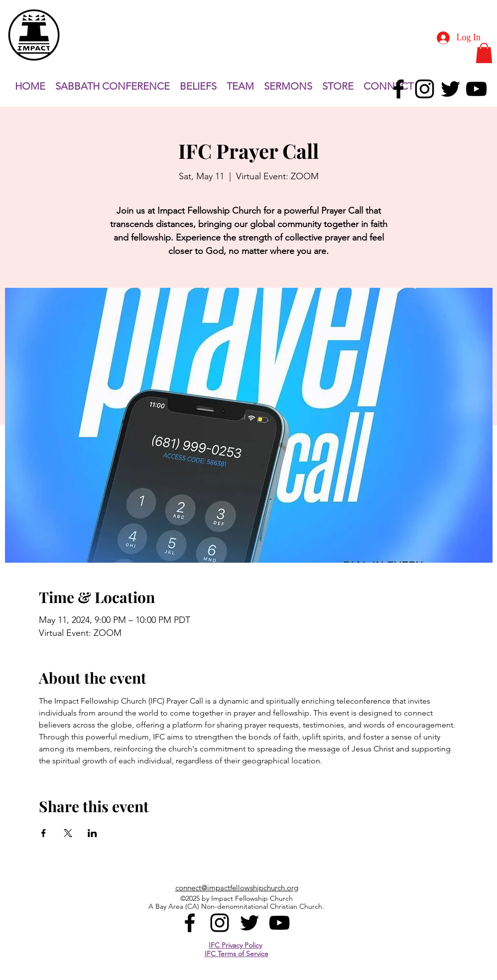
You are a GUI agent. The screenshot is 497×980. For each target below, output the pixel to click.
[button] (484, 53)
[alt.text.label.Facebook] (399, 89)
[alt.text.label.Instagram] (425, 89)
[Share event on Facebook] (44, 833)
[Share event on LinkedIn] (92, 833)
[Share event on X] (68, 833)
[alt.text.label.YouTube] (476, 89)
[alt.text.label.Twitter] (450, 89)
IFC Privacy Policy (235, 945)
